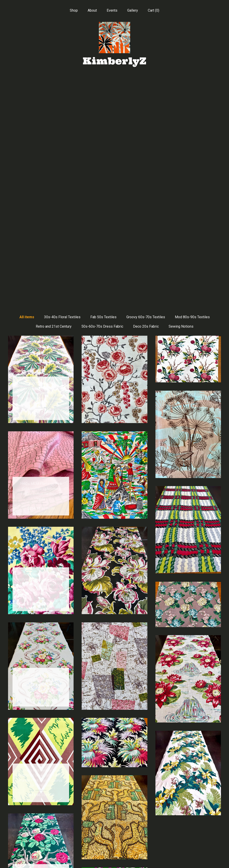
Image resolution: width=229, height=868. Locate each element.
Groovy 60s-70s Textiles (146, 90)
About (92, 10)
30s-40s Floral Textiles (62, 90)
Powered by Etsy (188, 837)
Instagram (114, 837)
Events (112, 10)
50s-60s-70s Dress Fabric (102, 99)
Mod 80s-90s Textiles (192, 90)
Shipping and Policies (41, 851)
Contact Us (41, 859)
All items (27, 90)
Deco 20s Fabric (146, 99)
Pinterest (114, 830)
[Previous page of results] (74, 779)
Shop (74, 10)
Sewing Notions (181, 99)
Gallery (133, 10)
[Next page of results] (155, 779)
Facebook (114, 822)
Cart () (154, 10)
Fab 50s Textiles (103, 90)
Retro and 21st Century (54, 99)
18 (138, 779)
